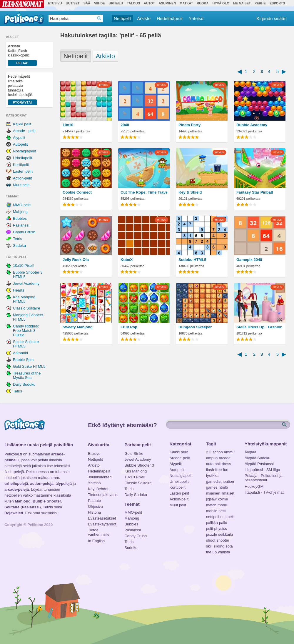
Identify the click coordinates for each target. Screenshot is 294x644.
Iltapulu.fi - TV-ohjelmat (264, 492)
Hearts (19, 290)
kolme (223, 499)
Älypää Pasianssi (259, 464)
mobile (212, 511)
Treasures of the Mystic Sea (27, 375)
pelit (210, 529)
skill (209, 546)
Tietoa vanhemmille (99, 531)
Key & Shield (190, 192)
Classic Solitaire (26, 308)
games (212, 487)
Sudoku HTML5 (192, 260)
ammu (229, 452)
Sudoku (19, 246)
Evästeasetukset (102, 518)
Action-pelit (22, 178)
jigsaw (211, 499)
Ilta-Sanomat (22, 4)
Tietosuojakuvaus (102, 495)
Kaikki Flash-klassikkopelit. (22, 55)
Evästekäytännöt (102, 524)
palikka (212, 523)
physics (220, 529)
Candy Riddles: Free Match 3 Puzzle (26, 331)
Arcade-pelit (180, 458)
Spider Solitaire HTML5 (26, 344)
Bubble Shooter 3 (139, 465)
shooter (223, 540)
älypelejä (64, 484)
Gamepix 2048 (249, 260)
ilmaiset (228, 493)
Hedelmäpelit (170, 18)
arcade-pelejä (17, 489)
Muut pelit (21, 185)
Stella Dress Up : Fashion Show (260, 327)
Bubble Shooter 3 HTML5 (28, 274)
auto (210, 464)
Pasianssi (21, 225)
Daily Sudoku (24, 384)
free (218, 470)
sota (229, 546)
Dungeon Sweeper (195, 327)
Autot (149, 3)
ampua (212, 458)
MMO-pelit (22, 205)
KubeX (127, 260)
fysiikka (212, 476)
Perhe (260, 3)
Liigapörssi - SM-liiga (262, 470)
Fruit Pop (129, 327)
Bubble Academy (252, 125)
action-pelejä (42, 484)
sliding (219, 546)
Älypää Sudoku (257, 458)
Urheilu (116, 3)
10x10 (68, 125)
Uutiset (73, 3)
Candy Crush (24, 232)
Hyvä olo (221, 3)
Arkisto (144, 18)
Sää (87, 3)
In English (96, 541)
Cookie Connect (77, 192)
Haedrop (99, 18)
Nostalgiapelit (24, 151)
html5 (223, 487)
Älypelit (19, 138)
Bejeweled (14, 513)
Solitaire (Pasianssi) (23, 507)
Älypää (250, 452)
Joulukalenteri (100, 477)
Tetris (17, 239)
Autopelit (20, 144)
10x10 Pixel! (23, 266)
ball (218, 464)
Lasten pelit (23, 171)
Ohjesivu (95, 506)
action (218, 452)
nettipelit (227, 517)
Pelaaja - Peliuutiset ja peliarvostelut (264, 476)
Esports (277, 3)
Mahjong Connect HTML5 (28, 317)
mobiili (223, 505)
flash (210, 470)
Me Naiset (242, 3)
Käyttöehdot (98, 489)
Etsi (285, 425)
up (215, 552)
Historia (94, 512)
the (209, 552)
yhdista (224, 552)
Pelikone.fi (24, 18)
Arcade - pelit (24, 131)
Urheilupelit (22, 158)
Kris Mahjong (136, 471)
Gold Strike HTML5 (29, 366)
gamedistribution (220, 481)
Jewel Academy (26, 283)
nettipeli (213, 517)
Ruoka (203, 3)
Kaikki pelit (22, 124)
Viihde (100, 3)
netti (222, 511)
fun (226, 470)
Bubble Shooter (47, 501)
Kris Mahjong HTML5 (24, 299)
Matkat (186, 3)
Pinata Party (189, 125)
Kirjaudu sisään (272, 18)
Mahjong (20, 212)
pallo (223, 523)
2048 (125, 125)
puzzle (212, 534)
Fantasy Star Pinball (255, 192)
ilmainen (213, 493)
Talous (133, 3)
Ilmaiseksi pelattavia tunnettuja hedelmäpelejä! (22, 90)
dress (226, 464)
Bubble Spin (23, 360)
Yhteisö (196, 18)
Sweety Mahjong (78, 327)
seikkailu (225, 534)
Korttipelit (21, 165)
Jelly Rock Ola (76, 260)
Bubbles (20, 218)
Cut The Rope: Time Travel (144, 192)
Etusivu (55, 3)
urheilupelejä (16, 484)
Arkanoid (20, 353)
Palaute (94, 501)
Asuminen (167, 3)
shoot (211, 540)
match (211, 505)
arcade (225, 458)
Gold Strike (134, 454)
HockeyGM (254, 486)
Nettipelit (122, 18)
